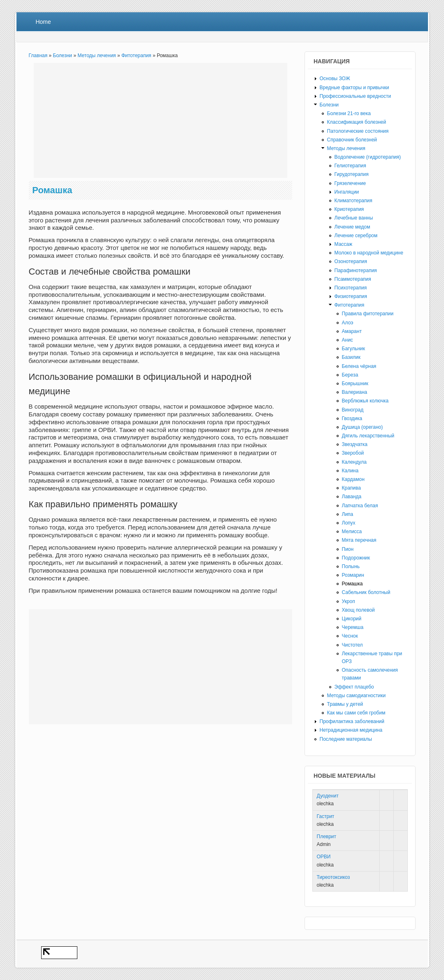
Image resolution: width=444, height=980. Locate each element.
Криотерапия (349, 209)
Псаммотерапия (353, 279)
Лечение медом (352, 227)
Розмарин (353, 575)
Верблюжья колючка (365, 401)
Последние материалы (346, 739)
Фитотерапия (136, 55)
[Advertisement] (160, 120)
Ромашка (352, 584)
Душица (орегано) (363, 427)
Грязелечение (350, 183)
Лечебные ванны (354, 218)
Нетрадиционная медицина (351, 730)
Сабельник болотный (366, 592)
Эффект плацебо (354, 687)
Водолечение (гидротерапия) (368, 157)
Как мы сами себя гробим (356, 713)
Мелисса (352, 532)
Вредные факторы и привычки (355, 88)
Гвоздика (352, 418)
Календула (354, 462)
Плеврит (327, 837)
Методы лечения (96, 55)
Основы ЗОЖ (335, 79)
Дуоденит (328, 796)
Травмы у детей (345, 704)
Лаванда (352, 497)
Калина (350, 471)
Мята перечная (359, 540)
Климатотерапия (353, 201)
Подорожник (356, 558)
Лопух (349, 523)
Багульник (354, 349)
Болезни (63, 55)
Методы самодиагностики (357, 696)
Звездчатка (355, 444)
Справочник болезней (352, 140)
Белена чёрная (359, 366)
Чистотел (352, 645)
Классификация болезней (357, 122)
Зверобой (353, 453)
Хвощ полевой (358, 610)
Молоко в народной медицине (369, 253)
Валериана (355, 392)
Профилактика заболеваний (352, 721)
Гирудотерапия (352, 174)
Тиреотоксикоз (334, 877)
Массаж (344, 244)
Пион (348, 549)
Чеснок (350, 636)
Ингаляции (347, 192)
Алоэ (348, 323)
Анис (348, 340)
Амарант (352, 331)
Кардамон (353, 479)
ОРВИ (324, 857)
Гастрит (326, 816)
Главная (38, 55)
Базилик (351, 357)
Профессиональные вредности (356, 96)
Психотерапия (351, 288)
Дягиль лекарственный (368, 436)
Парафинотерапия (356, 270)
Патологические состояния (358, 131)
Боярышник (355, 384)
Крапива (351, 488)
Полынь (351, 566)
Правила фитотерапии (368, 314)
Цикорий (352, 619)
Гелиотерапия (350, 166)
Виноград (353, 410)
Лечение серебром (356, 236)
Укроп (349, 601)
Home (43, 22)
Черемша (353, 627)
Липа (348, 514)
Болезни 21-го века (349, 113)
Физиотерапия (351, 296)
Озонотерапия (351, 261)
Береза (350, 375)
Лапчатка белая (360, 506)
